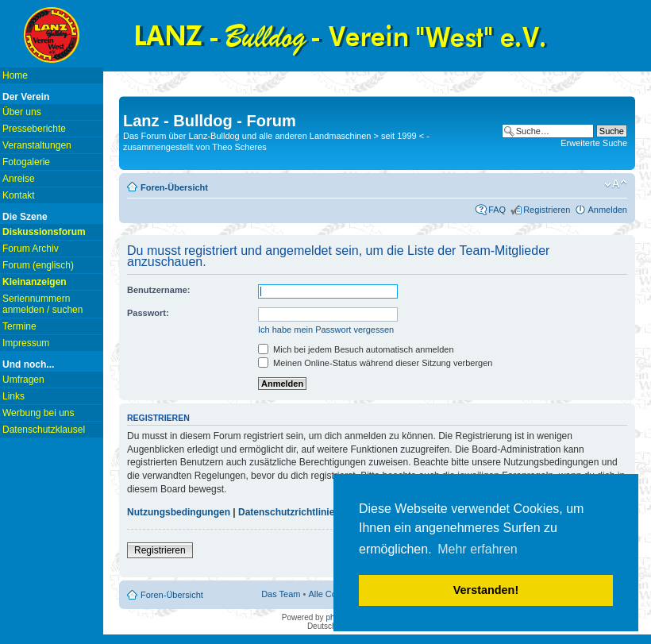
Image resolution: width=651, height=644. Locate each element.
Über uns (22, 112)
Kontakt (19, 195)
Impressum (26, 343)
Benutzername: (158, 290)
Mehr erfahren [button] (478, 549)
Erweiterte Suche (594, 143)
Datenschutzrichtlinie (286, 512)
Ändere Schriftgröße (616, 184)
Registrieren (547, 210)
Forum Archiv (31, 249)
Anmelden (607, 210)
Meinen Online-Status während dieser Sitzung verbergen (375, 363)
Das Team (281, 594)
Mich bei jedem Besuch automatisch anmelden (356, 349)
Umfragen (23, 380)
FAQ (497, 210)
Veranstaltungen (37, 145)
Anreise (19, 179)
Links (13, 396)
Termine (19, 326)
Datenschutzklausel (44, 430)
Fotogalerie (26, 162)
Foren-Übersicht (174, 187)
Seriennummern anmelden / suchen (42, 304)
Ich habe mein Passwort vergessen (326, 330)
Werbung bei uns (39, 413)
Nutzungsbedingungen (179, 512)
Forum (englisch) (38, 265)
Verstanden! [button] (486, 590)
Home (15, 75)
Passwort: (148, 313)
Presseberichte (34, 129)
